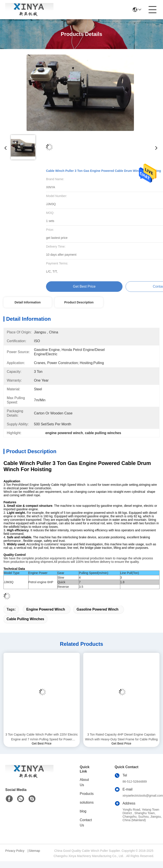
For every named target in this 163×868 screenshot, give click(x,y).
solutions (87, 802)
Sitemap (34, 851)
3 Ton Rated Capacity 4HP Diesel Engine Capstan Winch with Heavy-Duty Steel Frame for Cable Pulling (121, 737)
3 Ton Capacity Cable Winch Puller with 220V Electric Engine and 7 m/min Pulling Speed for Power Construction (42, 737)
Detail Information (27, 302)
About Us (84, 782)
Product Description (79, 302)
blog (83, 811)
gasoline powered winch (98, 609)
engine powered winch (46, 609)
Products (87, 794)
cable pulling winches (25, 619)
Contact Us (86, 823)
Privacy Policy (15, 851)
